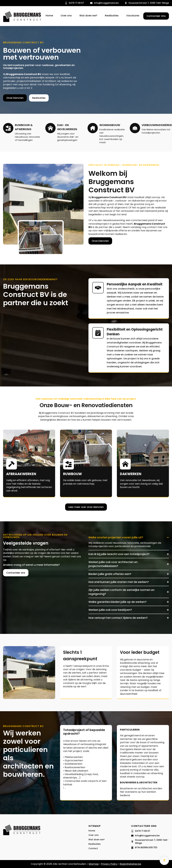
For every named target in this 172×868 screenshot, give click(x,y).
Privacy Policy (109, 864)
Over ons (66, 16)
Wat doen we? (88, 16)
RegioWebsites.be (130, 864)
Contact (93, 855)
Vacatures (133, 16)
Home (49, 16)
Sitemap (94, 864)
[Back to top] (164, 860)
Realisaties (112, 16)
